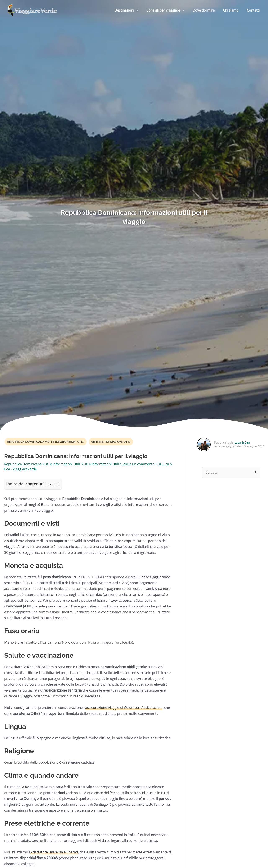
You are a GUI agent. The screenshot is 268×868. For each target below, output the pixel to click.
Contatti (254, 10)
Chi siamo (233, 10)
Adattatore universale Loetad (54, 852)
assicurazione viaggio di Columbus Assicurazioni (124, 708)
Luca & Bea (242, 442)
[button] (144, 10)
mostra (53, 484)
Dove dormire (208, 10)
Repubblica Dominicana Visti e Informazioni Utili (46, 442)
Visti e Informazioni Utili (111, 442)
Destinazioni (134, 10)
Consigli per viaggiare (171, 10)
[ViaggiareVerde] (31, 10)
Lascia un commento (141, 464)
